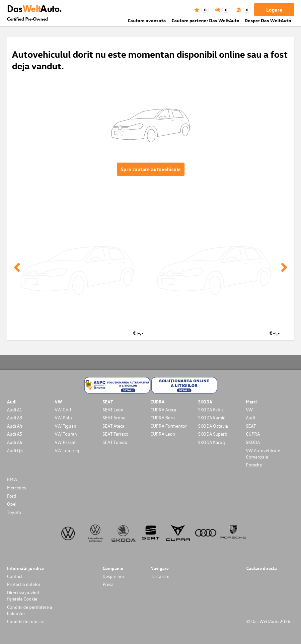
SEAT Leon (113, 410)
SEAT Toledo (115, 442)
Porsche (254, 465)
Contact (15, 576)
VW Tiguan (66, 426)
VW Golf (63, 410)
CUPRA (253, 434)
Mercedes (16, 488)
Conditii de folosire (26, 621)
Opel (12, 504)
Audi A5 (15, 434)
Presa (108, 584)
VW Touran (66, 434)
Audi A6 (15, 442)
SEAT (251, 426)
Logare (274, 10)
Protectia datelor (24, 584)
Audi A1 (15, 410)
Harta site (160, 576)
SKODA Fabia (211, 410)
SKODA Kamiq (212, 418)
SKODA (253, 442)
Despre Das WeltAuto (268, 20)
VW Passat (65, 442)
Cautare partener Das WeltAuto (205, 20)
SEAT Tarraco (115, 434)
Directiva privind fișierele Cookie (23, 596)
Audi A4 (15, 426)
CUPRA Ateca (163, 410)
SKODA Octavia (213, 426)
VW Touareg (67, 450)
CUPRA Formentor (169, 426)
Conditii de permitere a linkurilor (30, 610)
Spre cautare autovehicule (151, 169)
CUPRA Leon (163, 434)
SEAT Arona (114, 418)
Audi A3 (15, 418)
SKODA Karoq (212, 442)
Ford (12, 496)
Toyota (14, 512)
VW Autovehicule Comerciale (263, 454)
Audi (250, 418)
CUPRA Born (163, 418)
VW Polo (63, 418)
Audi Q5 (15, 450)
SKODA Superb (213, 434)
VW (249, 410)
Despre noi (113, 576)
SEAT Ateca (113, 426)
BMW (12, 479)
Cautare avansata (147, 20)
